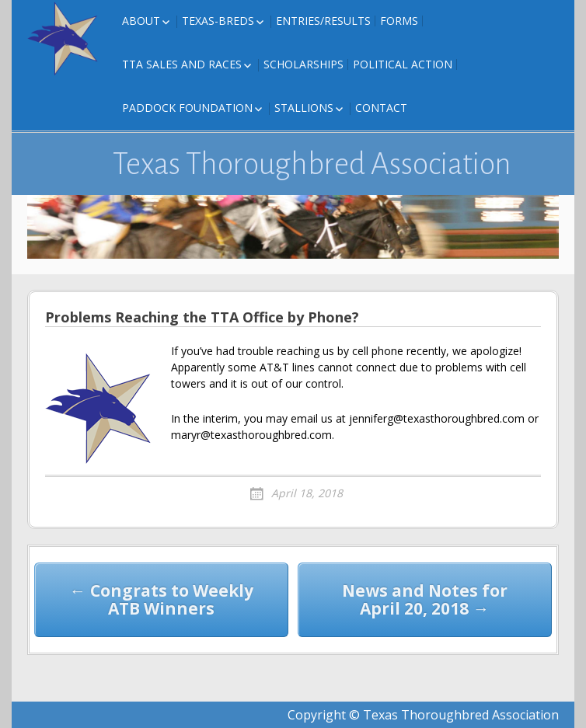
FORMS (399, 21)
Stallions (304, 108)
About (141, 21)
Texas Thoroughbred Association (312, 164)
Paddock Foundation (187, 108)
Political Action (403, 64)
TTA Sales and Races (182, 64)
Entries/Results (323, 21)
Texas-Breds (218, 21)
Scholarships (303, 64)
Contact (381, 108)
